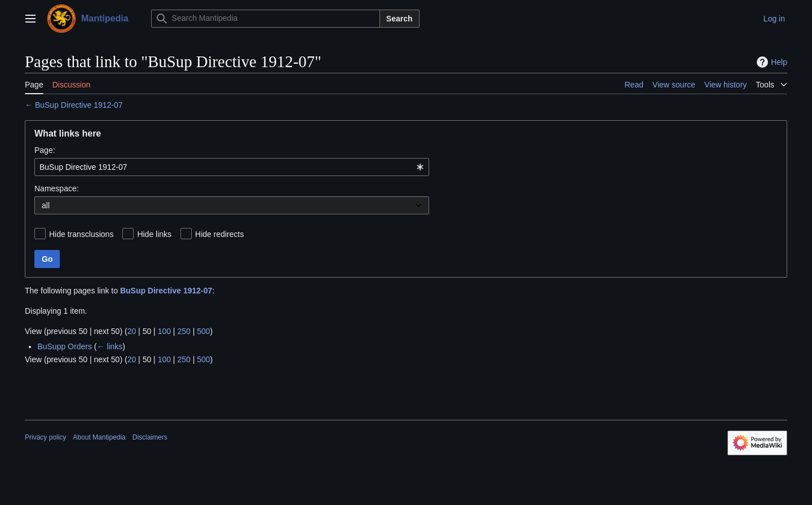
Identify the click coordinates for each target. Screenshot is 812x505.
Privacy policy (45, 437)
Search (400, 19)
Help (771, 62)
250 (184, 331)
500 (203, 331)
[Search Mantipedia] (266, 19)
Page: (45, 150)
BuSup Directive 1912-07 (79, 105)
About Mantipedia (99, 437)
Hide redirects (219, 234)
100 (164, 331)
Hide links (154, 234)
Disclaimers (150, 437)
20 (132, 331)
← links (109, 346)
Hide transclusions (81, 234)
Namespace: (57, 188)
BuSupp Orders (65, 346)
